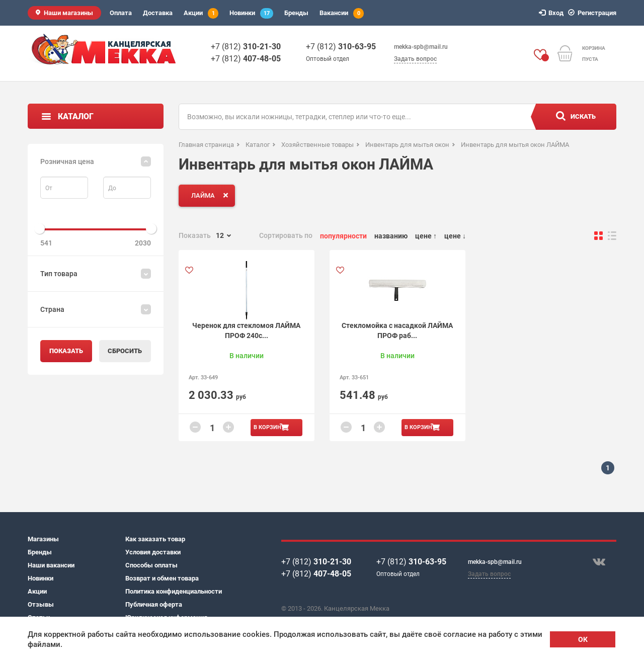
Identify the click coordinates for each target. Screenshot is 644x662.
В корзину (269, 427)
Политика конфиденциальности (174, 591)
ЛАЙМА (212, 195)
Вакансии (342, 13)
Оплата (121, 13)
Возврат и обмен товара (162, 578)
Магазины (43, 539)
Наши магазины (68, 13)
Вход (553, 13)
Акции (201, 13)
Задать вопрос (415, 59)
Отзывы (41, 604)
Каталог (76, 116)
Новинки (251, 13)
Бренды (296, 13)
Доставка (158, 13)
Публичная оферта (154, 604)
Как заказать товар (155, 539)
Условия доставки (153, 552)
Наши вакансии (51, 565)
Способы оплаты (151, 565)
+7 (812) (246, 47)
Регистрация (594, 13)
